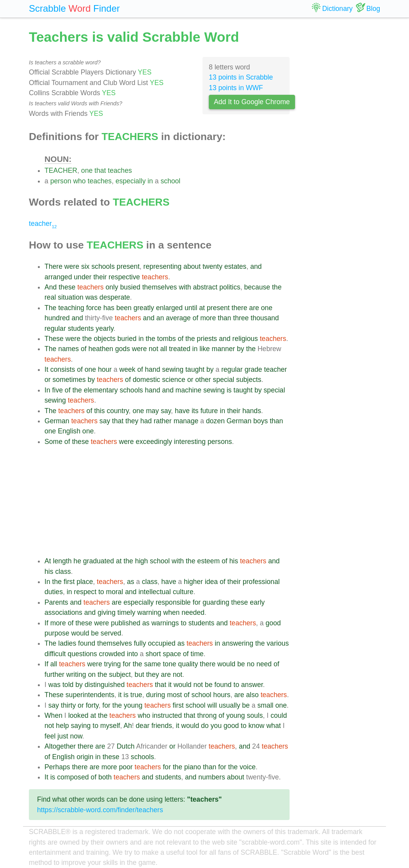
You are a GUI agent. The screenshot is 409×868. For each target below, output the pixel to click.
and (256, 266)
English (69, 431)
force (94, 308)
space (172, 654)
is (229, 390)
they (132, 421)
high (141, 561)
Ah (128, 726)
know (256, 726)
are (254, 308)
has (109, 308)
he (77, 561)
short (153, 654)
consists (63, 369)
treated (180, 349)
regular (55, 328)
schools (103, 266)
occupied (162, 643)
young (133, 705)
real (50, 297)
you (216, 726)
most (174, 695)
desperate (115, 297)
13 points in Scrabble (241, 77)
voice (248, 767)
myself (110, 726)
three (241, 318)
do (205, 726)
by (241, 349)
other (203, 380)
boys (261, 421)
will (212, 705)
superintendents (90, 695)
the (277, 287)
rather (163, 421)
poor (126, 767)
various (278, 643)
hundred (57, 318)
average (178, 318)
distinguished (105, 685)
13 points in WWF (236, 88)
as (131, 582)
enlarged (169, 308)
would (80, 633)
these (67, 287)
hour (105, 369)
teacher (43, 224)
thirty (68, 705)
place (85, 582)
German (57, 421)
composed (73, 777)
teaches (120, 170)
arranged (58, 277)
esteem (208, 561)
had (146, 421)
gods (123, 349)
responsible (173, 602)
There (53, 266)
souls (255, 715)
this (99, 411)
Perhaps (57, 767)
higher (193, 582)
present (128, 266)
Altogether (60, 746)
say (166, 411)
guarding (216, 602)
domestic (146, 380)
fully (140, 643)
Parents (56, 602)
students (81, 328)
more (208, 318)
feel (50, 736)
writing (76, 675)
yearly (105, 328)
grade (253, 369)
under (83, 277)
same (152, 664)
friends (162, 726)
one (87, 170)
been (124, 308)
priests (207, 339)
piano (193, 767)
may (152, 411)
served (111, 633)
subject (120, 675)
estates (236, 266)
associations (63, 612)
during (156, 695)
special (223, 380)
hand (152, 369)
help (62, 726)
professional (261, 582)
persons (220, 442)
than (224, 318)
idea (211, 582)
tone (169, 664)
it (170, 685)
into (132, 654)
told (68, 685)
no (251, 664)
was (92, 297)
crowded (112, 654)
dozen (215, 421)
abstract (205, 287)
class (63, 572)
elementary (101, 390)
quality (188, 664)
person (61, 181)
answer (252, 685)
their (100, 277)
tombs (167, 339)
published (125, 623)
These (54, 339)
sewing (173, 369)
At (48, 561)
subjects (249, 380)
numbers (212, 777)
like (204, 349)
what (273, 726)
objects (105, 339)
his (234, 561)
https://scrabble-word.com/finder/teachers (100, 810)
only (112, 287)
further (54, 675)
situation (71, 297)
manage (186, 421)
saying (81, 726)
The (50, 308)
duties (54, 592)
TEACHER (61, 170)
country (117, 411)
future (209, 411)
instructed (167, 715)
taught (195, 369)
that (100, 170)
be (95, 633)
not (153, 349)
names (68, 349)
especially (131, 181)
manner (224, 349)
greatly (144, 308)
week (127, 369)
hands (252, 411)
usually (230, 705)
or (48, 380)
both (105, 777)
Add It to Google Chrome (252, 102)
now (76, 736)
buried (127, 339)
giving (107, 612)
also (252, 695)
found (87, 643)
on (92, 675)
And (51, 287)
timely (126, 612)
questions (82, 654)
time (197, 654)
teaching (71, 308)
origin (85, 757)
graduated (99, 561)
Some (53, 442)
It (46, 369)
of (196, 318)
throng (207, 715)
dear (143, 726)
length (62, 561)
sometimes (69, 380)
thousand (265, 318)
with (185, 287)
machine (189, 390)
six (85, 266)
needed (193, 612)
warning (149, 612)
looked (78, 715)
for (197, 602)
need (264, 664)
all (164, 349)
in (150, 181)
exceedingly (154, 442)
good (273, 623)
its (195, 411)
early (257, 602)
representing (162, 266)
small (265, 705)
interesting (190, 442)
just (63, 736)
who (79, 181)
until (191, 308)
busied (130, 287)
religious (245, 339)
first (69, 582)
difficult (55, 654)
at (202, 308)
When (53, 715)
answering (238, 643)
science (174, 380)
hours (222, 695)
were (72, 266)
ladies (67, 643)
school (170, 181)
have (182, 411)
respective (124, 277)
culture (183, 592)
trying (113, 664)
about (192, 266)
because (257, 287)
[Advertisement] (167, 501)
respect (85, 592)
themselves (159, 287)
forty (92, 705)
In (47, 390)
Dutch (126, 746)
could (279, 715)
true (136, 695)
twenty (213, 266)
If (46, 623)
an (160, 318)
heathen (101, 349)
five (58, 390)
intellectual (155, 592)
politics (230, 287)
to (101, 592)
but (139, 675)
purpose (57, 633)
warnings (165, 623)
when (171, 612)
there (239, 308)
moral (115, 592)
